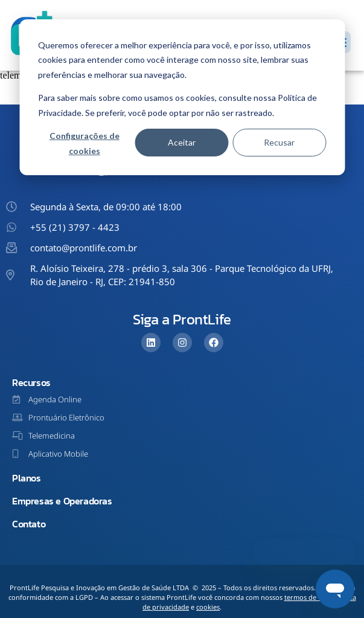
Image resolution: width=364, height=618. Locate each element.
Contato (29, 524)
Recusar (279, 142)
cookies (208, 607)
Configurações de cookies (85, 143)
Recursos (31, 382)
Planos (27, 478)
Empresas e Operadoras (62, 501)
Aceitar (182, 142)
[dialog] (182, 97)
